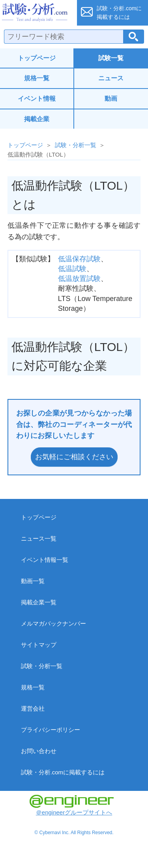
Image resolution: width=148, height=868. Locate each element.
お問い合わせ (39, 751)
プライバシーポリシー (51, 730)
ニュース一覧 (39, 538)
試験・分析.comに (119, 13)
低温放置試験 (79, 279)
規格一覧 (37, 78)
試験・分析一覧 (76, 145)
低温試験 (72, 269)
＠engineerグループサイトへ (72, 805)
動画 (111, 99)
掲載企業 (37, 119)
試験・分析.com (36, 13)
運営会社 (33, 708)
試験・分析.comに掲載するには (63, 772)
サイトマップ (39, 645)
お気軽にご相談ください (74, 457)
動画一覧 (33, 581)
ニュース (111, 78)
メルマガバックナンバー (53, 623)
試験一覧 (111, 58)
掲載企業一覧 (39, 602)
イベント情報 (37, 99)
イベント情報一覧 (45, 560)
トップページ (37, 58)
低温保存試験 (79, 259)
